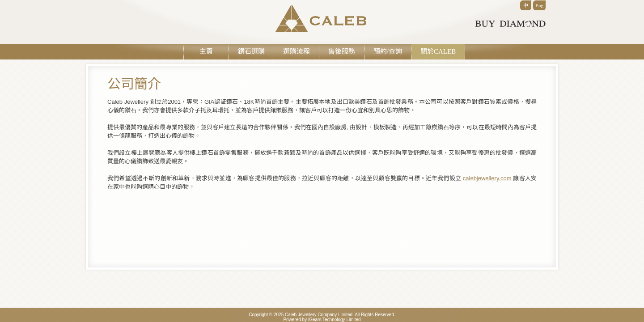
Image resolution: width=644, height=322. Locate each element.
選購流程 (297, 51)
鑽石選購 (251, 51)
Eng (539, 5)
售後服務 (342, 51)
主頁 (206, 51)
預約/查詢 (388, 51)
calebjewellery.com (487, 178)
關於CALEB (438, 51)
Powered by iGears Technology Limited (322, 320)
